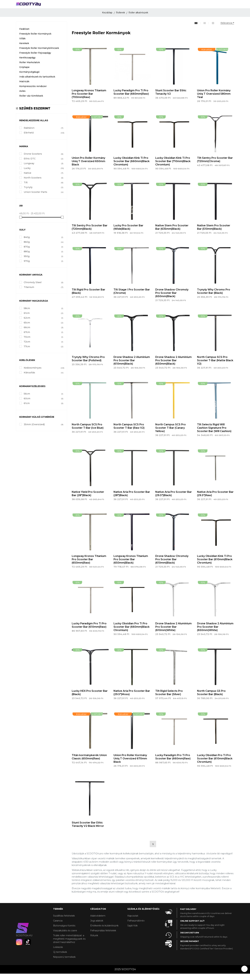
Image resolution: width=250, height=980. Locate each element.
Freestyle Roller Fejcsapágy (35, 59)
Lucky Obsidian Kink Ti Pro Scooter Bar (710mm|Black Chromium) (173, 168)
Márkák (175, 6)
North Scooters (44, 184)
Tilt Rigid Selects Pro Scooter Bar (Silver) (169, 699)
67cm (44, 339)
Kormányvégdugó (29, 78)
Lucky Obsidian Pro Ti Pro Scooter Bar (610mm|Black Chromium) (215, 765)
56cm (44, 400)
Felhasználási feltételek (103, 937)
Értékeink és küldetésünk (104, 932)
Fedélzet (24, 35)
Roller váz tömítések (31, 102)
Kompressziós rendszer (33, 93)
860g (44, 248)
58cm (44, 315)
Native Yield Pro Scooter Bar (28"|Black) (88, 500)
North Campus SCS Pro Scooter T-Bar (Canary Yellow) (171, 434)
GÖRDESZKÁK (122, 6)
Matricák (24, 88)
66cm (44, 334)
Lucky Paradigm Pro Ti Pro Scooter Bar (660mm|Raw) (131, 99)
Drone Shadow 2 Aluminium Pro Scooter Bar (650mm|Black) (173, 367)
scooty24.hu (24, 942)
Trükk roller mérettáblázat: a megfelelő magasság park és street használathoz (69, 945)
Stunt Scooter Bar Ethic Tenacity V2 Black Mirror (88, 831)
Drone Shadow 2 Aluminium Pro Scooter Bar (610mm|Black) (132, 367)
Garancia (58, 927)
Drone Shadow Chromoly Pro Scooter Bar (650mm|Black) (172, 299)
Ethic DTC (44, 165)
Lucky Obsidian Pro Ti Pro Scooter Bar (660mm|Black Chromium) (132, 633)
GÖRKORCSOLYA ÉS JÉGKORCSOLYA (80, 7)
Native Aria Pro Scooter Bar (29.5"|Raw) (215, 500)
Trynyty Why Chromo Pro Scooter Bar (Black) (214, 298)
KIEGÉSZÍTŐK (144, 6)
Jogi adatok (97, 927)
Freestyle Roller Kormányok (35, 40)
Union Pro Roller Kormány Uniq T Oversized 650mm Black (88, 168)
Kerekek (24, 50)
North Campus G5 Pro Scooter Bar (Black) (211, 699)
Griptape (24, 73)
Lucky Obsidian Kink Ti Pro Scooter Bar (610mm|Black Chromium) (215, 566)
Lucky (44, 175)
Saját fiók (132, 932)
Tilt (44, 189)
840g (44, 244)
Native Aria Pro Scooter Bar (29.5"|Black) (174, 500)
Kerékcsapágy (27, 64)
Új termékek (60, 958)
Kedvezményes (44, 374)
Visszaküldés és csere (65, 937)
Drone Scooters (44, 160)
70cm (44, 343)
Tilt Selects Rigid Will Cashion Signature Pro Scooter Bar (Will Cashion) (214, 434)
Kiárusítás (44, 379)
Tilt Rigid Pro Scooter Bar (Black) (88, 298)
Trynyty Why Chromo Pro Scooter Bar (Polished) (88, 365)
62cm (44, 324)
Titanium (44, 293)
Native (44, 179)
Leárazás (58, 953)
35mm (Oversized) (44, 431)
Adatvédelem (98, 922)
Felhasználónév (136, 927)
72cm (44, 348)
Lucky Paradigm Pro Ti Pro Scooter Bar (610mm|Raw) (89, 632)
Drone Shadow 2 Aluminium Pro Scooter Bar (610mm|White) (173, 633)
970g (44, 268)
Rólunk (94, 942)
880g (44, 258)
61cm (44, 320)
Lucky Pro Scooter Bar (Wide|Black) (128, 234)
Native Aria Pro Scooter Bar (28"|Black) (132, 500)
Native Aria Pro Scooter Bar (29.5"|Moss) (132, 699)
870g (44, 253)
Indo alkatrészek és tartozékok (37, 83)
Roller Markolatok (30, 69)
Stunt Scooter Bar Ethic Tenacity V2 (171, 99)
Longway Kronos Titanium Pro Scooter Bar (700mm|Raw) (89, 100)
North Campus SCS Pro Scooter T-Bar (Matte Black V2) (215, 367)
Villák (22, 45)
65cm (44, 329)
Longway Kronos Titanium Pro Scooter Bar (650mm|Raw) (89, 566)
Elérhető (44, 139)
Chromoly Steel (44, 289)
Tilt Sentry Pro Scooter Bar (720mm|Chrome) (215, 166)
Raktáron (44, 134)
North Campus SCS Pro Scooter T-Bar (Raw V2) (129, 432)
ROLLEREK (57, 6)
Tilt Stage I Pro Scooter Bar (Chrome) (132, 298)
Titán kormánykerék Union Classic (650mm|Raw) (89, 763)
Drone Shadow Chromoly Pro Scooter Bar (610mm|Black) (172, 566)
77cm (44, 353)
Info (161, 6)
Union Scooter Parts (44, 199)
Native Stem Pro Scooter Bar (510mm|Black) (214, 234)
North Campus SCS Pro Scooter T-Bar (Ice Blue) (88, 432)
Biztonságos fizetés (64, 932)
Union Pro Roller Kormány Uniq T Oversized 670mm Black (130, 765)
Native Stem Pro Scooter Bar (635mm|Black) (172, 234)
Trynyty (44, 194)
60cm (44, 405)
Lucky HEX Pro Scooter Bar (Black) (90, 699)
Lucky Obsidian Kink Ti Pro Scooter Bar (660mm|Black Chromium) (132, 168)
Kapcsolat (133, 922)
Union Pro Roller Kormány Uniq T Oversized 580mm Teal (214, 100)
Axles (22, 97)
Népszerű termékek (64, 963)
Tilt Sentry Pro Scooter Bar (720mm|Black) (90, 234)
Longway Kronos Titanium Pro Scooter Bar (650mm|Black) (131, 566)
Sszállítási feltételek (64, 922)
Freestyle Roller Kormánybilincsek (39, 54)
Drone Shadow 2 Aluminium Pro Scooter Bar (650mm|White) (215, 633)
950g (44, 263)
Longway (44, 170)
